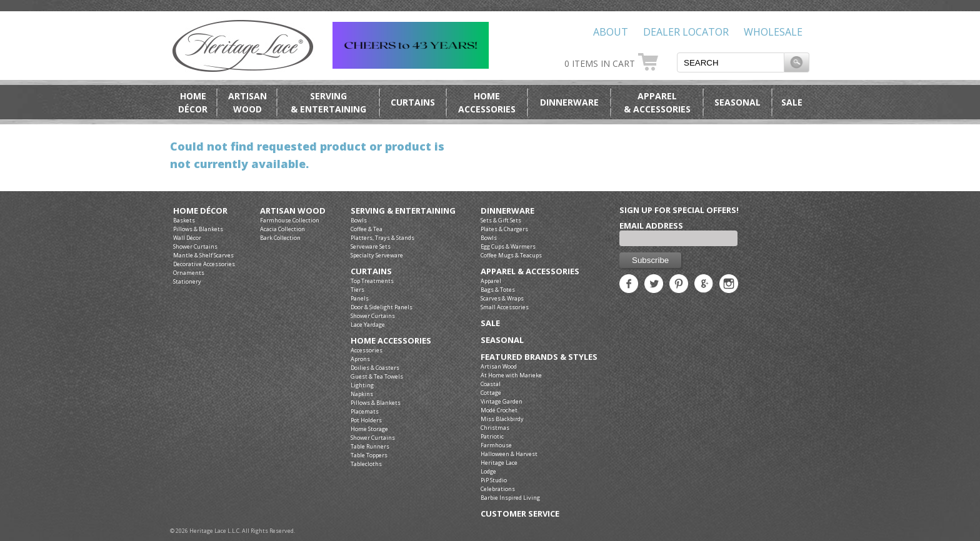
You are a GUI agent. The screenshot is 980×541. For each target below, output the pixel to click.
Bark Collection (280, 238)
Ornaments (189, 273)
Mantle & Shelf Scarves (203, 255)
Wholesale (773, 32)
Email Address (651, 226)
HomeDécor (193, 102)
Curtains (413, 102)
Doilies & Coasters (375, 368)
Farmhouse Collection (290, 220)
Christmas (495, 428)
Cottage (491, 393)
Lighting (362, 385)
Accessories (367, 350)
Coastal (491, 384)
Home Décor (200, 211)
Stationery (187, 281)
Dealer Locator (686, 32)
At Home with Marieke (511, 375)
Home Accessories (391, 341)
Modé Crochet (499, 410)
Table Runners (370, 446)
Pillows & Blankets (198, 229)
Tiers (357, 290)
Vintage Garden (502, 401)
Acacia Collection (282, 229)
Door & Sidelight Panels (382, 307)
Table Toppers (369, 455)
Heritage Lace (499, 463)
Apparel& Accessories (657, 102)
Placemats (365, 411)
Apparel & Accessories (530, 271)
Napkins (362, 394)
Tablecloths (366, 464)
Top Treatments (372, 281)
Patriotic (492, 436)
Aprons (360, 359)
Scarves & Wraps (502, 298)
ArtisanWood (247, 102)
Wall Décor (187, 238)
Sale (792, 102)
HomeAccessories (487, 102)
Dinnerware (569, 102)
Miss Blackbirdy (502, 419)
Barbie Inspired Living (510, 498)
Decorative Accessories (204, 264)
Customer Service (520, 514)
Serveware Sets (371, 246)
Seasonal (737, 102)
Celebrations (498, 489)
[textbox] (731, 62)
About (611, 32)
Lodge (488, 471)
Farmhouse (496, 445)
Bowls (359, 220)
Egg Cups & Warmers (508, 246)
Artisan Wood (293, 211)
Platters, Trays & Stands (382, 238)
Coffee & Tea (367, 229)
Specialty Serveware (377, 255)
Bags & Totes (498, 290)
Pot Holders (366, 420)
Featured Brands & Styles (539, 357)
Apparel (491, 281)
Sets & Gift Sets (501, 220)
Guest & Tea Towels (377, 376)
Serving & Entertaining (403, 211)
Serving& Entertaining (328, 102)
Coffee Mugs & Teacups (511, 255)
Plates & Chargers (504, 229)
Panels (360, 298)
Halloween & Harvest (509, 454)
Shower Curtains (195, 246)
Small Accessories (505, 307)
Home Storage (369, 429)
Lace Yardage (368, 325)
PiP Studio (494, 480)
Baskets (184, 220)
